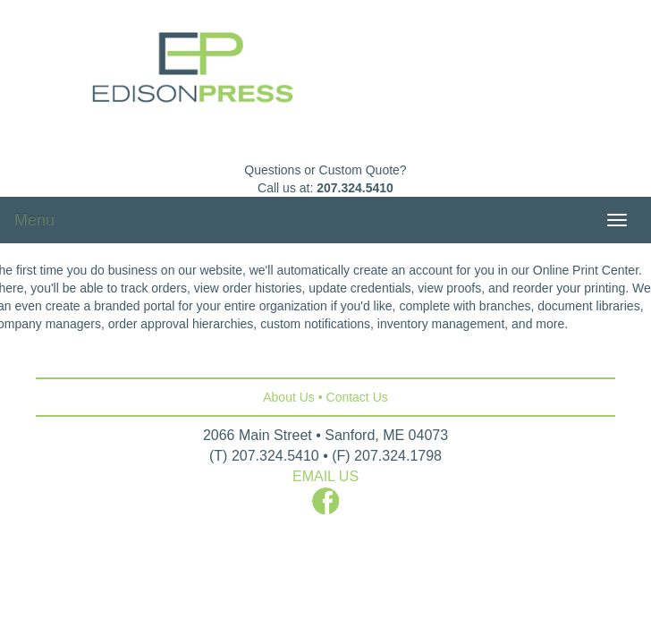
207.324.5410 (355, 188)
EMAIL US (325, 476)
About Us (289, 397)
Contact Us (357, 397)
